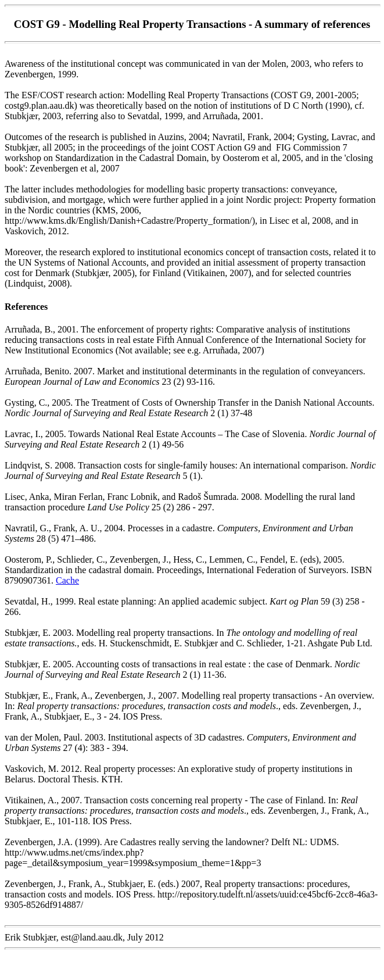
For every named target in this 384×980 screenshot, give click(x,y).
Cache (67, 580)
